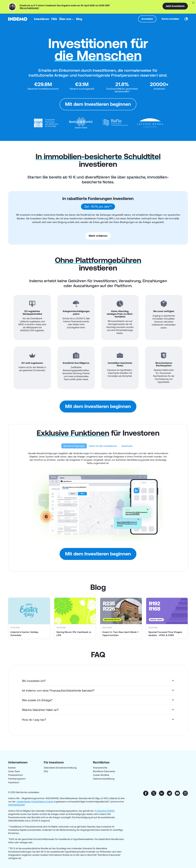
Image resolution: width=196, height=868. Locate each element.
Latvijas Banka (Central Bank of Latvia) (35, 802)
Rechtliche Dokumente (104, 771)
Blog (79, 19)
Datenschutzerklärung (104, 779)
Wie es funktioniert (29, 8)
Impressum (14, 782)
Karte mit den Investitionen (103, 446)
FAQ (54, 19)
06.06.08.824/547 (16, 805)
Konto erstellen (170, 19)
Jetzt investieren (175, 6)
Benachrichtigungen (74, 446)
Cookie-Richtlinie (101, 775)
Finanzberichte (100, 768)
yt (177, 793)
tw (154, 793)
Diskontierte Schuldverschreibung (60, 768)
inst (185, 793)
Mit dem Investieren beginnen (98, 104)
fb (146, 793)
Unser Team (14, 771)
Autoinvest (127, 446)
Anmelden (147, 19)
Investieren (42, 19)
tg (169, 793)
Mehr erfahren (98, 236)
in (162, 793)
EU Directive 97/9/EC (105, 811)
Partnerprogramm (17, 779)
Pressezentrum (16, 775)
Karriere (12, 768)
